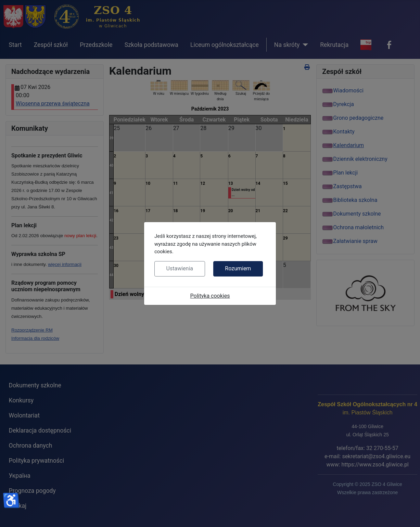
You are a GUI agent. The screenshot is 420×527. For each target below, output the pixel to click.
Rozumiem (238, 268)
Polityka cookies (210, 296)
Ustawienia (180, 268)
